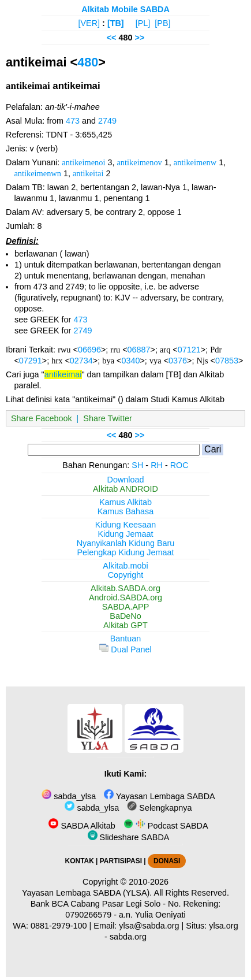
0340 (130, 361)
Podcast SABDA (166, 826)
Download (126, 480)
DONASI (167, 861)
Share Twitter (108, 418)
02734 (81, 361)
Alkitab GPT (125, 625)
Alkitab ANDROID (125, 489)
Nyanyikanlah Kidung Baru (126, 543)
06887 (139, 350)
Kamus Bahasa (126, 511)
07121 (189, 350)
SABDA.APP (126, 607)
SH (137, 465)
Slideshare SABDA (129, 837)
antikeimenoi (83, 162)
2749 (107, 121)
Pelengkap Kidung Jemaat (125, 552)
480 (88, 62)
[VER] (89, 23)
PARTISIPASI (121, 861)
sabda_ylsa (69, 796)
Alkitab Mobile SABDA (125, 9)
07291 (31, 361)
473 (73, 121)
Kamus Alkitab (125, 502)
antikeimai (63, 374)
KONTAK (80, 861)
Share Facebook (42, 418)
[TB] (116, 23)
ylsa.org (223, 926)
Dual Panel (125, 649)
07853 (227, 361)
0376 (178, 361)
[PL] (143, 23)
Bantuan (126, 639)
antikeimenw (195, 162)
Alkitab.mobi (125, 566)
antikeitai (88, 173)
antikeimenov (139, 162)
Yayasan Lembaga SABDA (159, 796)
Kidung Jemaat (126, 534)
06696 (89, 350)
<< (112, 38)
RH (157, 465)
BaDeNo (125, 616)
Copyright (126, 575)
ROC (179, 465)
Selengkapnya (159, 808)
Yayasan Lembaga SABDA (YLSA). (87, 893)
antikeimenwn (38, 173)
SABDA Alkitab (82, 826)
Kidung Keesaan (126, 525)
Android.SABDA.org (125, 597)
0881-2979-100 (59, 926)
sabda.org (128, 937)
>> (140, 38)
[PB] (162, 23)
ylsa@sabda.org (149, 926)
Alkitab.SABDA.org (125, 588)
